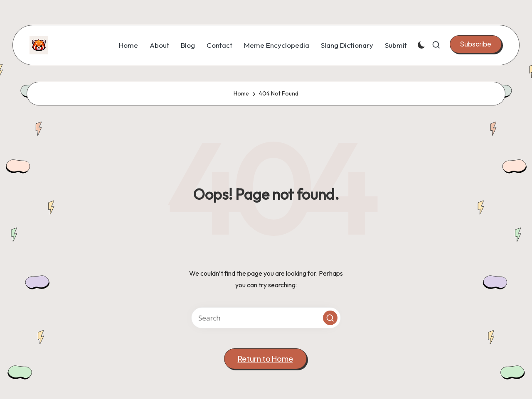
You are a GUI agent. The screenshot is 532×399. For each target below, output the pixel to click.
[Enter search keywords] (266, 318)
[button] (476, 44)
